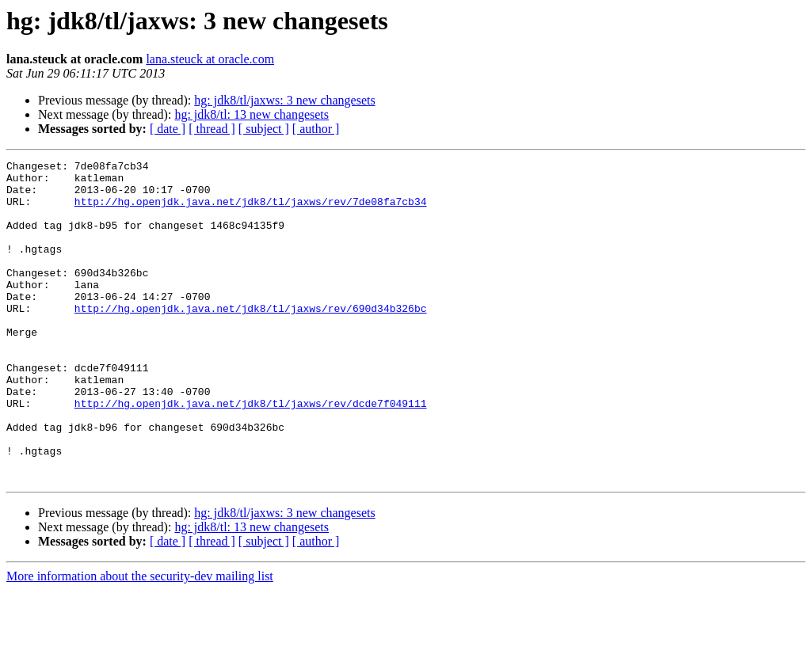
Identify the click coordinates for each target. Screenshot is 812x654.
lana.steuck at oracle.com (210, 59)
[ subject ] (264, 129)
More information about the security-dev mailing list (140, 640)
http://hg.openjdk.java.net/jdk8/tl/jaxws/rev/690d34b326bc (251, 339)
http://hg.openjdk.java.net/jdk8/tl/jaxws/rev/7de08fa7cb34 (251, 211)
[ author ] (316, 129)
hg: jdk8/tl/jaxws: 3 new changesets (284, 100)
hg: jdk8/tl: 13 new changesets (252, 114)
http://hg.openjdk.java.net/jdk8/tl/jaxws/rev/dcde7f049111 (251, 453)
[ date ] (168, 129)
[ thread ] (212, 129)
